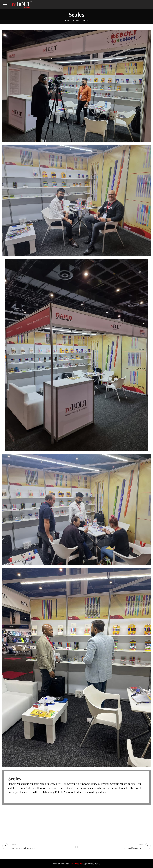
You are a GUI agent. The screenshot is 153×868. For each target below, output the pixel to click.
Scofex (76, 20)
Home (67, 20)
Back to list (76, 846)
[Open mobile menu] (5, 4)
